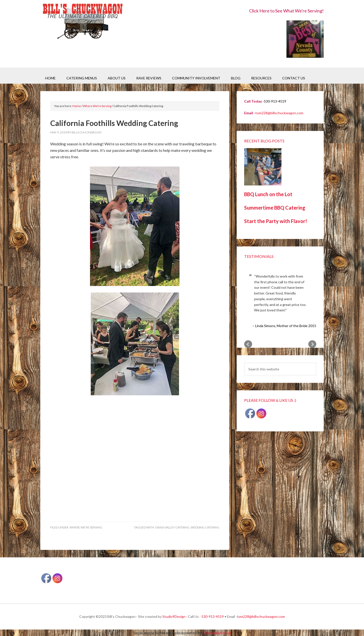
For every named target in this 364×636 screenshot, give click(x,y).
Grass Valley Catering (172, 527)
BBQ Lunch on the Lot (268, 194)
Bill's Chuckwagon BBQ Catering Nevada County (83, 22)
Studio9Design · (175, 616)
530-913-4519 (213, 616)
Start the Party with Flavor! (276, 221)
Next (312, 344)
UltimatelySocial (217, 633)
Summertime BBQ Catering (275, 208)
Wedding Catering (205, 527)
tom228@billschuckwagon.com (279, 113)
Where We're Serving (86, 527)
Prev (248, 344)
